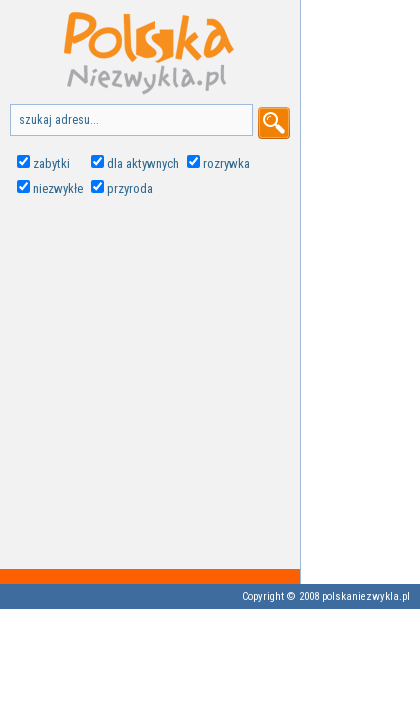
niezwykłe (58, 188)
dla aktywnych (143, 163)
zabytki (51, 163)
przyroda (130, 188)
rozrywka (226, 163)
